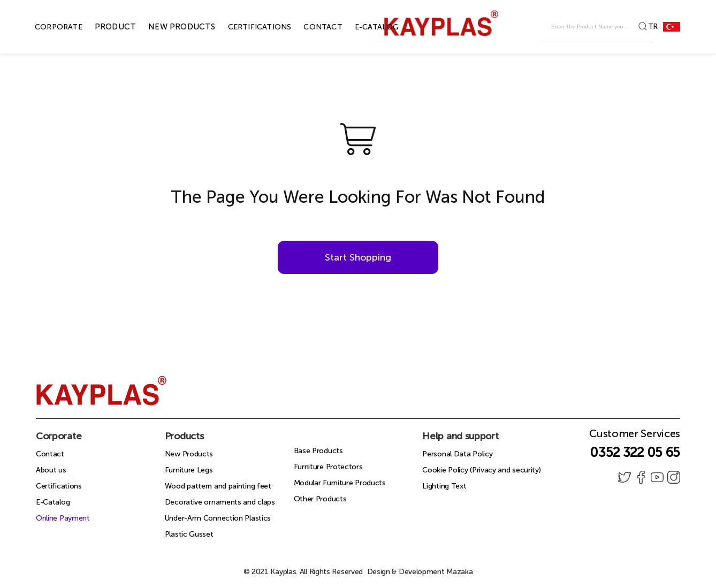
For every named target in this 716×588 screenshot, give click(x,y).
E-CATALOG (365, 27)
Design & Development (420, 572)
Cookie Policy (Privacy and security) (481, 470)
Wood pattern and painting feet (218, 486)
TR (664, 27)
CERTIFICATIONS (247, 27)
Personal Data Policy (457, 454)
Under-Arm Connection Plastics (218, 518)
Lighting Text (444, 486)
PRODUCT (103, 27)
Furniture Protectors (328, 467)
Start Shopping (358, 257)
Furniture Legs (189, 470)
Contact (50, 454)
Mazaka (459, 572)
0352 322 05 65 (635, 452)
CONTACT (310, 27)
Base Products (318, 451)
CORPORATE (46, 27)
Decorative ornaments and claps (220, 502)
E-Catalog (53, 502)
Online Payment (63, 518)
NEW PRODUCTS (169, 27)
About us (51, 470)
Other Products (320, 499)
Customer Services (635, 437)
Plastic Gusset (189, 534)
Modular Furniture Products (340, 483)
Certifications (59, 486)
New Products (189, 454)
